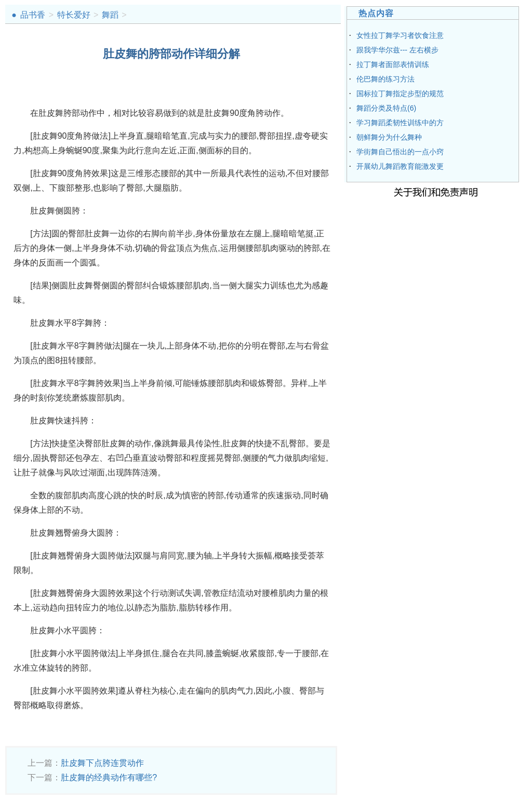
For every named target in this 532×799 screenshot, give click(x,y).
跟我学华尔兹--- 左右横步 (397, 50)
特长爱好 (74, 15)
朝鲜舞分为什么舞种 (389, 137)
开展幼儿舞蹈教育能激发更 (400, 166)
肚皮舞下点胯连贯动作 (102, 763)
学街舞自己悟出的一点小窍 (400, 152)
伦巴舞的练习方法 (385, 79)
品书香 (33, 15)
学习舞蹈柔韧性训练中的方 (400, 123)
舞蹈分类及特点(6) (386, 108)
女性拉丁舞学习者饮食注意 (400, 35)
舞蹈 (110, 15)
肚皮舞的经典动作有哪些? (109, 777)
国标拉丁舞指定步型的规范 (400, 94)
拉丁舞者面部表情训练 (393, 64)
